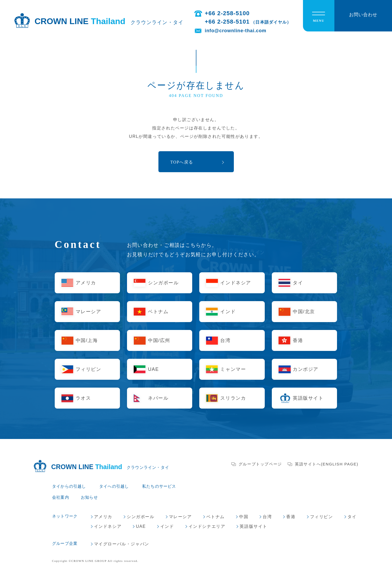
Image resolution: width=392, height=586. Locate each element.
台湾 (225, 340)
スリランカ (233, 398)
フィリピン (89, 369)
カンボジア (306, 369)
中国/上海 (87, 340)
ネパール (158, 398)
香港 (298, 340)
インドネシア (236, 283)
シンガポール (163, 283)
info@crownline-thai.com (236, 31)
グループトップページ (260, 464)
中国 (244, 517)
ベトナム (158, 312)
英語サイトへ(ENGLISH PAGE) (327, 464)
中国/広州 (159, 340)
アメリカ (86, 283)
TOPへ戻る (182, 162)
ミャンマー (233, 369)
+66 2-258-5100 (227, 13)
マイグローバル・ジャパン (122, 544)
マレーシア (89, 312)
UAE (153, 369)
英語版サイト (308, 398)
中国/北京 (304, 312)
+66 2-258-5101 (248, 22)
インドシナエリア (207, 526)
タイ (298, 283)
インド (228, 312)
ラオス (83, 398)
